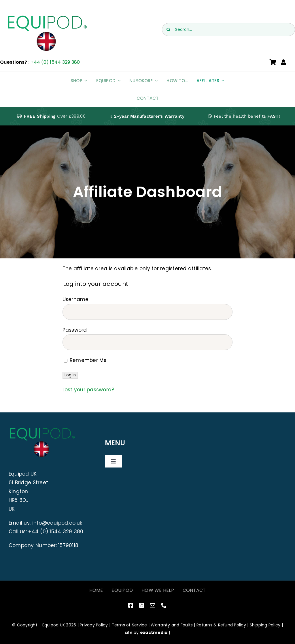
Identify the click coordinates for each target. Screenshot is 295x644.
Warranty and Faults (172, 625)
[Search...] (228, 30)
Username (76, 299)
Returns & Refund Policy (221, 625)
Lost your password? (88, 390)
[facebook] (131, 605)
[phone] (164, 605)
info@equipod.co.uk (57, 523)
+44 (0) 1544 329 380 (55, 62)
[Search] (168, 30)
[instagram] (142, 605)
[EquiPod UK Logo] (47, 17)
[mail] (153, 605)
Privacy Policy (94, 625)
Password (75, 330)
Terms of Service (129, 625)
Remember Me (85, 360)
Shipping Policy (265, 625)
